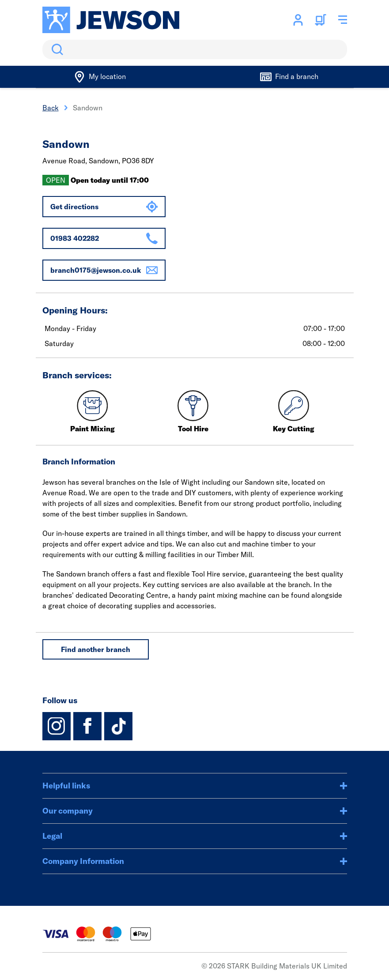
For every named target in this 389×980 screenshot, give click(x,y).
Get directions (104, 207)
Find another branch (96, 649)
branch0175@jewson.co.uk (104, 270)
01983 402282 (104, 238)
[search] (195, 49)
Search (56, 49)
